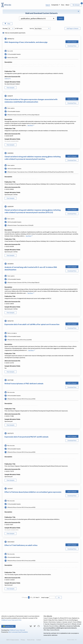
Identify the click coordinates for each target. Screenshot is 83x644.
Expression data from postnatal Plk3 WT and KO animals (27, 447)
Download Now (72, 56)
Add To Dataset (72, 52)
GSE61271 (8, 89)
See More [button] (31, 136)
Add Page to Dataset (72, 39)
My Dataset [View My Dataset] (76, 5)
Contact (39, 640)
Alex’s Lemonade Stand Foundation (18, 632)
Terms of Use (31, 640)
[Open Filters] (7, 34)
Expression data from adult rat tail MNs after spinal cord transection (32, 335)
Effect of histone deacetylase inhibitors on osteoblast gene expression (33, 502)
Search (48, 5)
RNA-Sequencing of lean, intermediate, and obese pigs (26, 53)
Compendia (55, 5)
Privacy (23, 640)
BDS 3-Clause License (13, 640)
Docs (63, 5)
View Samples (11, 98)
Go (59, 608)
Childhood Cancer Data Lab (17, 630)
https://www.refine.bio (53, 630)
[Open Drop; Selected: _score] (42, 39)
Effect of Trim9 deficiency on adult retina (21, 556)
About (67, 5)
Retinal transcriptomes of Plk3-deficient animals (24, 394)
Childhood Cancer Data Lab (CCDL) (11, 620)
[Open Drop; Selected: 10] (11, 39)
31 (34, 608)
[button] (54, 29)
